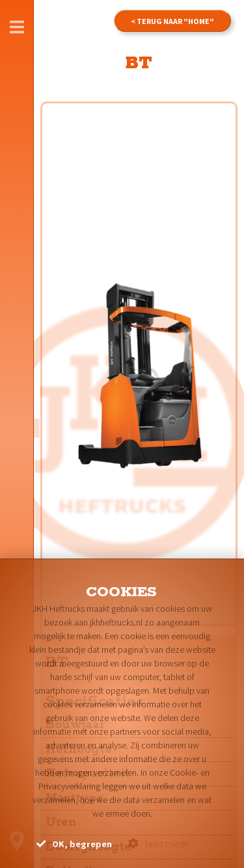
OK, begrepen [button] (74, 844)
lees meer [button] (158, 843)
